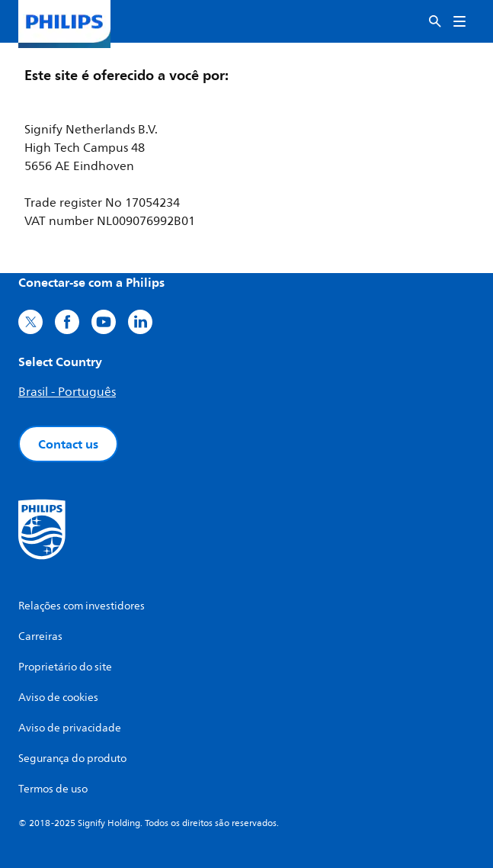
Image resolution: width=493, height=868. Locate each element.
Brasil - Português (67, 392)
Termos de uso (53, 789)
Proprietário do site (65, 667)
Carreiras (40, 637)
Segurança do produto (72, 759)
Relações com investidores (82, 606)
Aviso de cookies (58, 698)
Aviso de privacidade (70, 728)
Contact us (68, 444)
